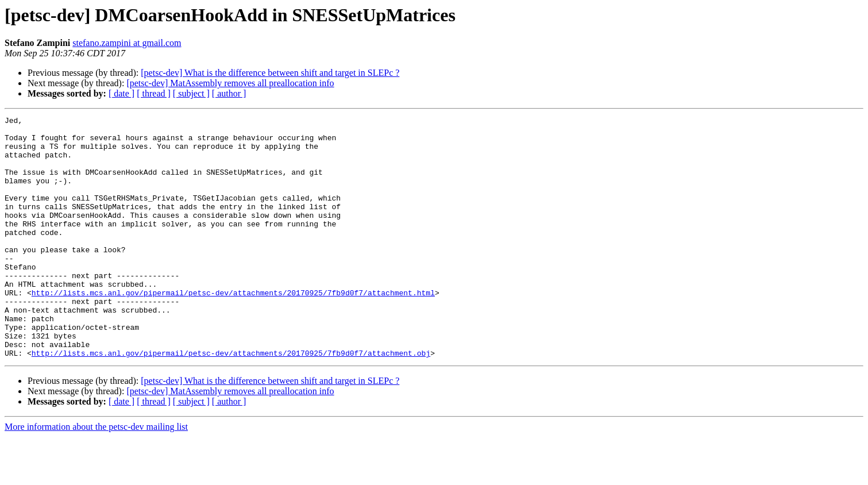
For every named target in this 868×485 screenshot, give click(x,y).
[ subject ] (191, 93)
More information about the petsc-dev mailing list (96, 475)
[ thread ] (154, 93)
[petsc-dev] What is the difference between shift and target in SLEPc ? (270, 73)
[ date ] (121, 93)
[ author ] (229, 93)
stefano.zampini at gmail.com (127, 43)
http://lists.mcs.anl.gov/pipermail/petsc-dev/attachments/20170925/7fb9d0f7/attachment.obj (231, 401)
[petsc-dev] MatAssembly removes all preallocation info (230, 83)
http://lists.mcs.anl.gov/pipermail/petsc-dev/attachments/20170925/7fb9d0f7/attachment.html (233, 329)
